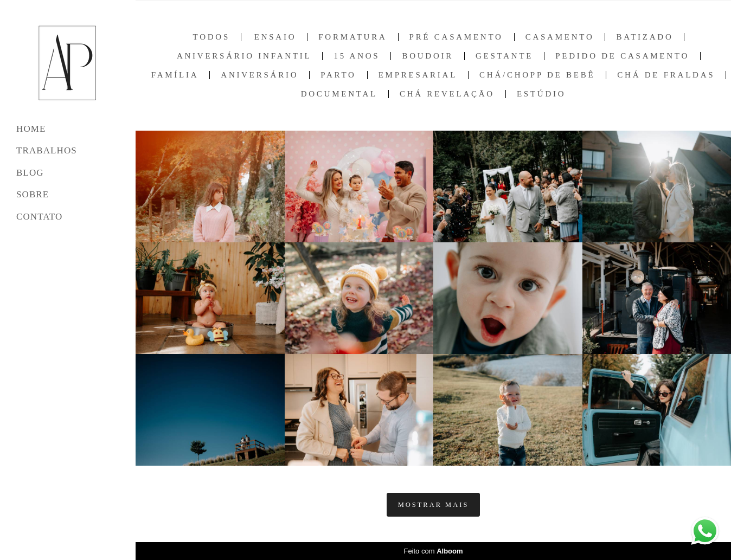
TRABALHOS (47, 150)
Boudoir (428, 56)
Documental (339, 94)
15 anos (357, 56)
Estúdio (541, 94)
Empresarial (418, 75)
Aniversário (259, 75)
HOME (31, 129)
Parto (338, 75)
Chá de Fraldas (666, 75)
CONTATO (39, 217)
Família (175, 75)
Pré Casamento (456, 37)
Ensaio (275, 37)
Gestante (504, 56)
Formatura (352, 37)
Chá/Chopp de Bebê (537, 75)
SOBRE (33, 194)
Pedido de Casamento (622, 56)
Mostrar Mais (434, 505)
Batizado (645, 37)
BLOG (30, 173)
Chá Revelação (447, 94)
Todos (211, 37)
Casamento (560, 37)
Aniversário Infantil (244, 56)
